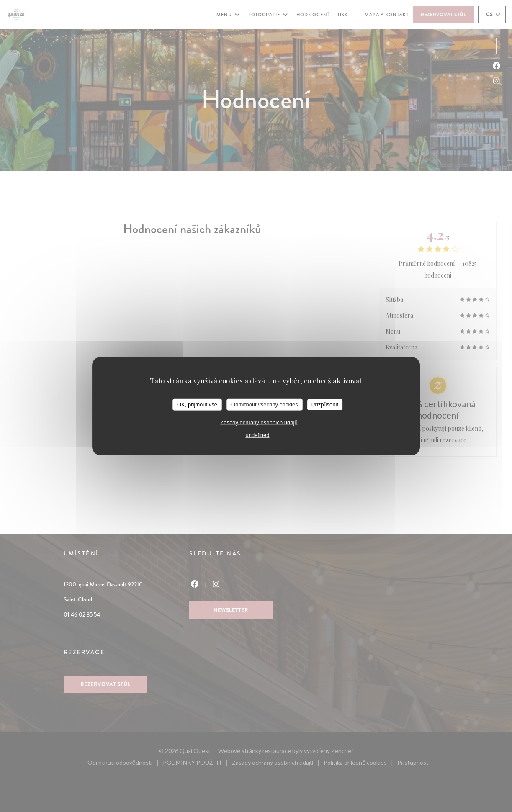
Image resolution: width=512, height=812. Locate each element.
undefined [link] (257, 435)
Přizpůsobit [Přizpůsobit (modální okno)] (325, 405)
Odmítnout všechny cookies (265, 405)
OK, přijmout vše (197, 405)
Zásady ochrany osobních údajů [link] (259, 422)
